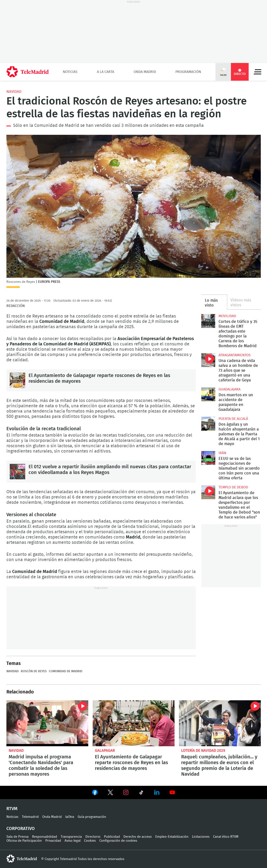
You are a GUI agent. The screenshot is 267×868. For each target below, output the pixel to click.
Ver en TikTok (141, 793)
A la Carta (106, 72)
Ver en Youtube (172, 792)
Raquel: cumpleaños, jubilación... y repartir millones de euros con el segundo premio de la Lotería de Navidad (220, 723)
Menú (257, 72)
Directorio (93, 837)
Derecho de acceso (138, 837)
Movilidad (227, 316)
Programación (188, 72)
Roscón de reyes (34, 671)
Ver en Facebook (95, 793)
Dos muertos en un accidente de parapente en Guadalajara (208, 394)
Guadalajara (230, 389)
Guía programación (92, 817)
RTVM (12, 809)
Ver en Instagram (126, 792)
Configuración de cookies (118, 841)
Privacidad (53, 841)
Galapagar (105, 751)
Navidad (14, 92)
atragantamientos (235, 355)
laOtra (70, 817)
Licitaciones (201, 837)
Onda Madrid (145, 72)
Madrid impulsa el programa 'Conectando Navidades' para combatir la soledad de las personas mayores (47, 723)
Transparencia (71, 837)
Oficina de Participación (24, 841)
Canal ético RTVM (226, 837)
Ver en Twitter (110, 793)
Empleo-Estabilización (172, 837)
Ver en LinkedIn (157, 792)
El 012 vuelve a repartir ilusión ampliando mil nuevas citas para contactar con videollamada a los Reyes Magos (17, 472)
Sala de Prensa (17, 837)
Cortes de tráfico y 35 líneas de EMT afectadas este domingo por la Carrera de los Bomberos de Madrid (208, 321)
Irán (222, 453)
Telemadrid (30, 817)
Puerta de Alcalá (233, 419)
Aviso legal (73, 841)
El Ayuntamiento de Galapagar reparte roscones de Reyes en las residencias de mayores (17, 380)
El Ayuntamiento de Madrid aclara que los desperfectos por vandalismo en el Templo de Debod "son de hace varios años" (208, 492)
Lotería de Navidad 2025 (203, 751)
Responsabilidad (45, 837)
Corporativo (21, 829)
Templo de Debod (233, 487)
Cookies (90, 841)
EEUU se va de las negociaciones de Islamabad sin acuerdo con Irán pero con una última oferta (208, 458)
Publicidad (112, 837)
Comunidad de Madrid (66, 671)
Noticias (70, 72)
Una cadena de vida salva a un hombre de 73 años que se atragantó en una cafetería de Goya (208, 360)
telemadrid (22, 859)
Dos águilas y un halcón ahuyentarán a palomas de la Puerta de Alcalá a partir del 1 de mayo (208, 424)
